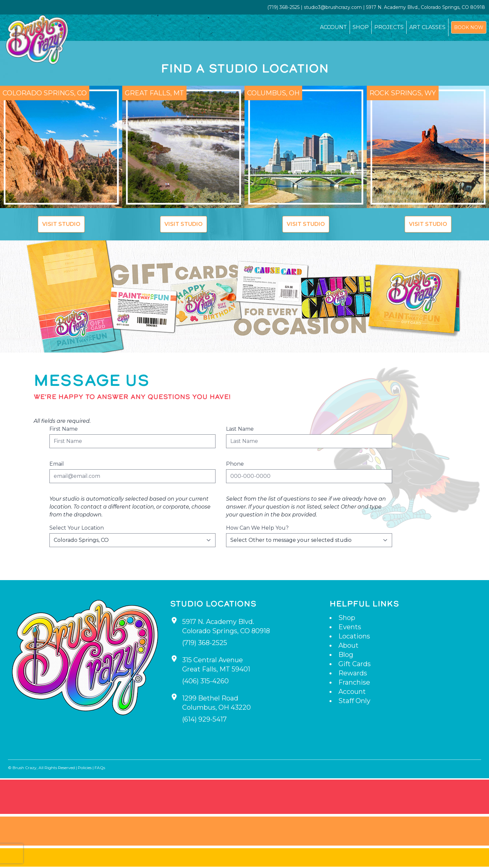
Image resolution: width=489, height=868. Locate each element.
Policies (85, 768)
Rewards (353, 673)
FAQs (100, 768)
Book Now (469, 27)
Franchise (354, 682)
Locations (354, 636)
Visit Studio (61, 224)
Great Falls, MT (154, 93)
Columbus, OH (273, 93)
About (348, 645)
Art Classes (427, 27)
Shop (361, 27)
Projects (389, 27)
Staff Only (354, 701)
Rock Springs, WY (403, 93)
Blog (346, 655)
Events (350, 627)
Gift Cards (355, 664)
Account (333, 27)
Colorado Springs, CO (45, 93)
